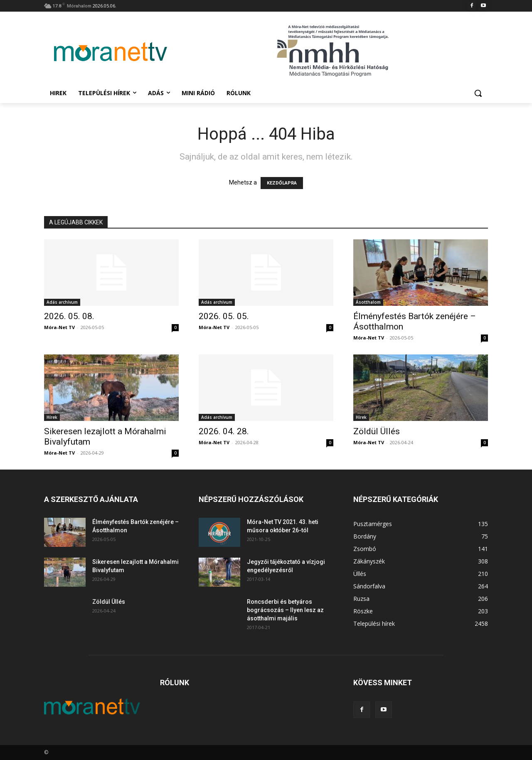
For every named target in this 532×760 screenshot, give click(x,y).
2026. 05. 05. (224, 316)
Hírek (52, 417)
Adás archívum (62, 302)
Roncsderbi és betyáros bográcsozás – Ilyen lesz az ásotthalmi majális (285, 610)
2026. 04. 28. (224, 431)
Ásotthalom (368, 302)
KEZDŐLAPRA (282, 183)
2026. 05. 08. (69, 316)
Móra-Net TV (59, 327)
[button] (478, 93)
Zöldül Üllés (377, 431)
